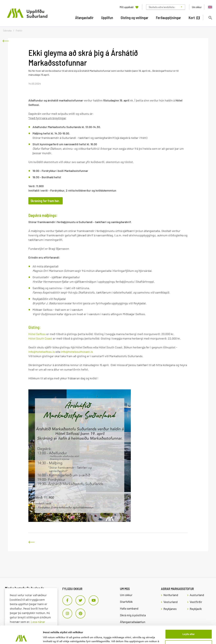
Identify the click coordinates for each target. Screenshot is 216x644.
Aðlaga (189, 628)
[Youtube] (94, 600)
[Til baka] (6, 41)
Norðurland (171, 595)
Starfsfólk (126, 602)
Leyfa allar (189, 617)
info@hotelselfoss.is (42, 352)
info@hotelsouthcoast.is (77, 352)
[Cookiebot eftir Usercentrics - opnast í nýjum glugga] (21, 638)
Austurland (197, 595)
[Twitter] (80, 600)
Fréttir (19, 31)
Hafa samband (129, 608)
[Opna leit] (210, 18)
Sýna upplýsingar (53, 638)
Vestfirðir (196, 602)
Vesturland (171, 602)
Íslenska (7, 31)
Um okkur (126, 595)
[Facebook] (67, 600)
